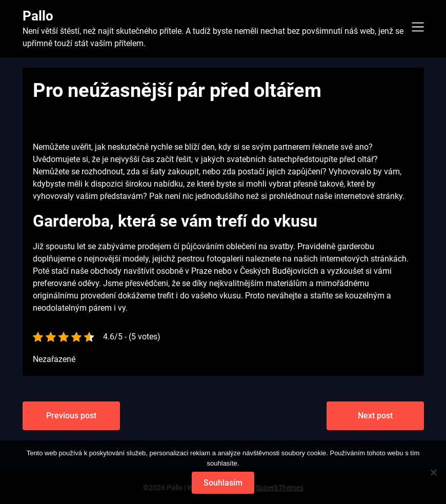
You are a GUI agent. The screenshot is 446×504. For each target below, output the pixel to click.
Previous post (71, 416)
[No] (433, 472)
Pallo (38, 16)
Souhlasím (223, 483)
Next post (375, 416)
